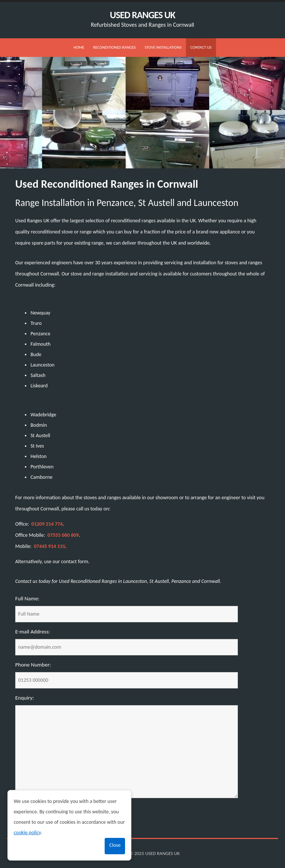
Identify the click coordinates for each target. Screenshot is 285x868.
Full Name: (27, 598)
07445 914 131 (49, 546)
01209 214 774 (47, 524)
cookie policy (27, 832)
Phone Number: (33, 665)
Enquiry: (25, 698)
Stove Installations (163, 47)
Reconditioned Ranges (114, 47)
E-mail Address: (33, 632)
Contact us (201, 47)
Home (79, 47)
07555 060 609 (63, 535)
